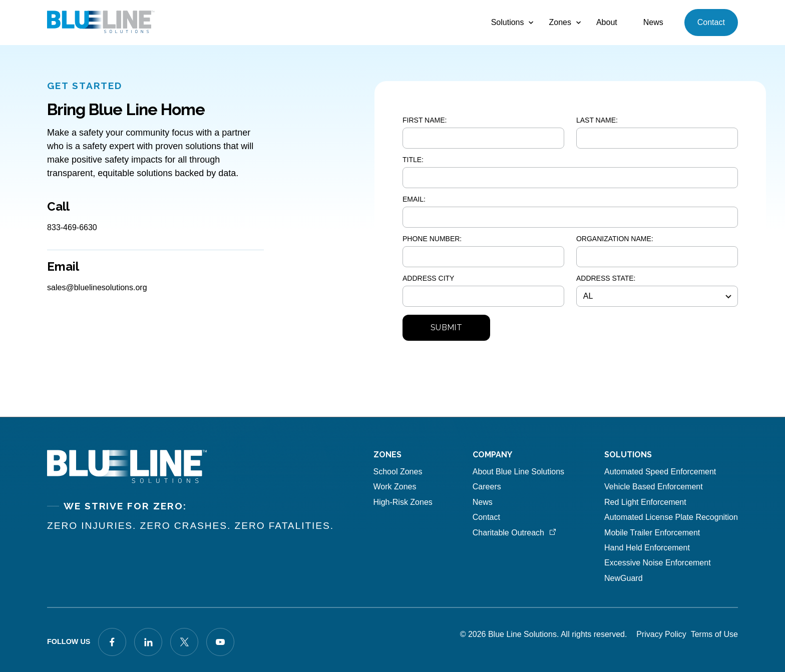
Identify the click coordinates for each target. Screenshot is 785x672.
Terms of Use (714, 634)
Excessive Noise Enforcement (658, 563)
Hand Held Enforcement (647, 548)
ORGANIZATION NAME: (615, 239)
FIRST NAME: (425, 120)
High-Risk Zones (403, 502)
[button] (507, 23)
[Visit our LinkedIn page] (148, 642)
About (607, 22)
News (653, 22)
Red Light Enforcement (645, 502)
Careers (487, 487)
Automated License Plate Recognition (671, 517)
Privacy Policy (661, 634)
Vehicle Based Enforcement (654, 487)
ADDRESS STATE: (606, 278)
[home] (101, 23)
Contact (711, 22)
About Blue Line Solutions (518, 472)
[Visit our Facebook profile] (112, 642)
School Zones (398, 472)
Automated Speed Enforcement (660, 472)
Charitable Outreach (508, 533)
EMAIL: (414, 199)
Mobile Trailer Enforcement (652, 533)
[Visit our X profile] (184, 642)
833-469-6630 (72, 227)
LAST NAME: (597, 120)
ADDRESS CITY (428, 278)
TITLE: (413, 160)
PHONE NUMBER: (432, 239)
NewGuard (623, 578)
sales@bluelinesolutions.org (97, 287)
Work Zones (395, 487)
